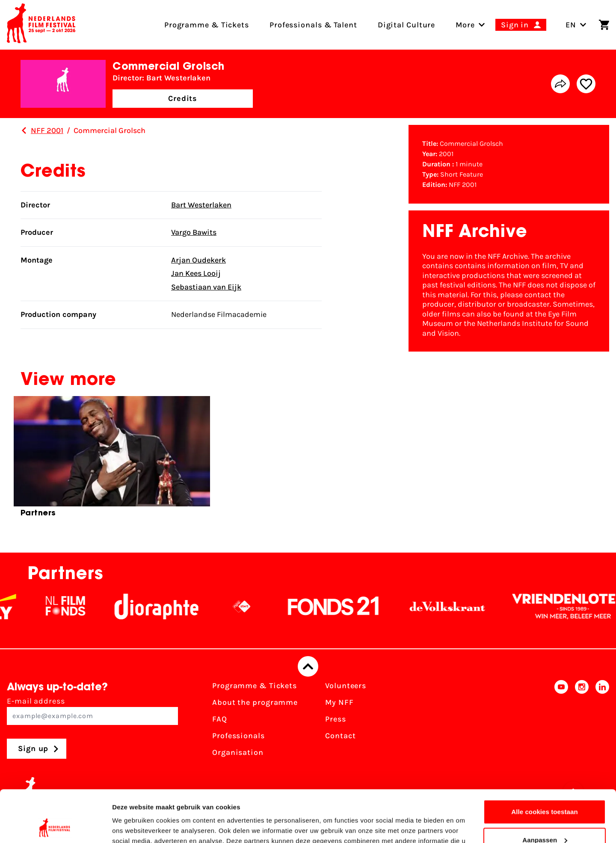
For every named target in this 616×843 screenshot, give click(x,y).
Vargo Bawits (194, 232)
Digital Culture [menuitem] (407, 25)
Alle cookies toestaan (545, 763)
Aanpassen (545, 791)
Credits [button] (183, 98)
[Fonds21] (344, 606)
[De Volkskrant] (458, 606)
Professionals (238, 736)
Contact (340, 736)
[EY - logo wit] (14, 606)
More (465, 25)
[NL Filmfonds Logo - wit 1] (76, 606)
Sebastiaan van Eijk (206, 287)
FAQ (220, 719)
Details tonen (132, 826)
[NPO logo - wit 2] (252, 606)
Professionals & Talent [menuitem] (313, 25)
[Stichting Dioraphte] (167, 606)
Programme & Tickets (255, 686)
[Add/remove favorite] (586, 84)
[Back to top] (308, 666)
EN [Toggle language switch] (576, 25)
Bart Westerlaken (201, 205)
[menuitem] (465, 25)
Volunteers (346, 686)
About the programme (255, 702)
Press (336, 719)
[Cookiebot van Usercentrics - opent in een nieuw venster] (55, 826)
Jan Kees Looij (196, 273)
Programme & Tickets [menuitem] (207, 25)
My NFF (339, 702)
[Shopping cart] (604, 25)
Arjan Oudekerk (198, 260)
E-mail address (92, 711)
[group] (112, 460)
